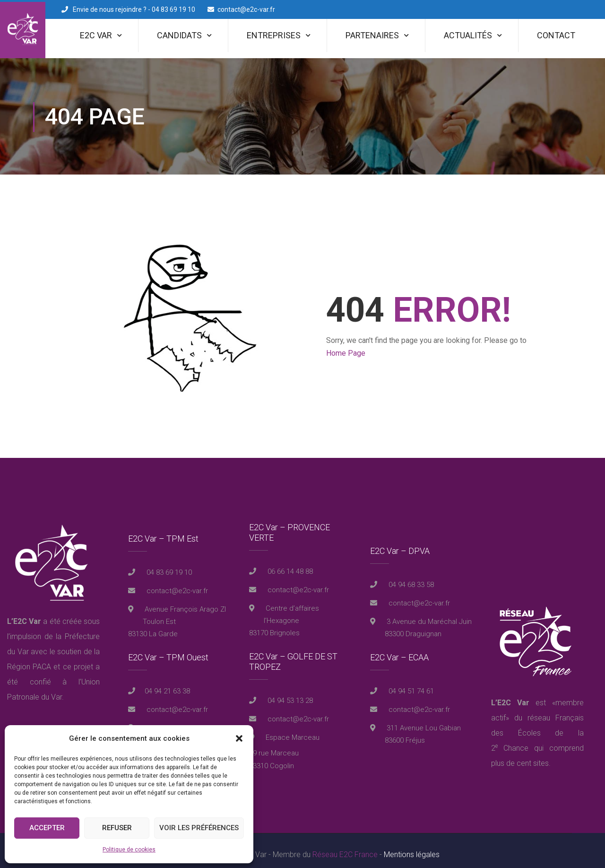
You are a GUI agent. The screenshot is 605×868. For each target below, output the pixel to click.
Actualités (468, 35)
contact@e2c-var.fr (246, 9)
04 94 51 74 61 (410, 683)
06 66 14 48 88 (289, 564)
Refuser (117, 828)
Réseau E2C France (345, 846)
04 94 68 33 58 (410, 577)
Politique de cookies (129, 850)
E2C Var (96, 35)
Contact (556, 35)
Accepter (47, 828)
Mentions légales (412, 846)
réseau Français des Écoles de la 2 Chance (537, 725)
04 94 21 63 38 (167, 683)
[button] (239, 738)
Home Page (346, 346)
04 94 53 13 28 (289, 693)
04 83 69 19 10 (168, 564)
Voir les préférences (199, 828)
